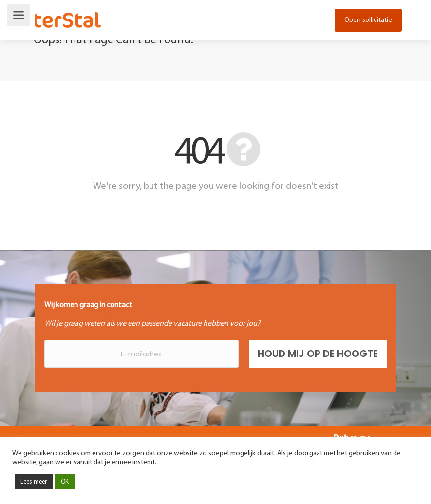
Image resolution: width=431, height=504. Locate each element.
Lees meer (34, 482)
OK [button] (65, 482)
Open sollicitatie (368, 20)
